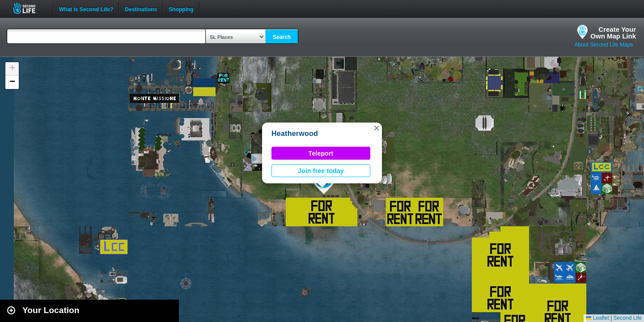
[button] (377, 128)
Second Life (29, 8)
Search (282, 37)
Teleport (321, 153)
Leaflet (597, 318)
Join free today (321, 171)
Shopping (181, 8)
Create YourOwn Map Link (613, 33)
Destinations (141, 8)
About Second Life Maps (604, 45)
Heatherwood (295, 133)
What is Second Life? (86, 8)
